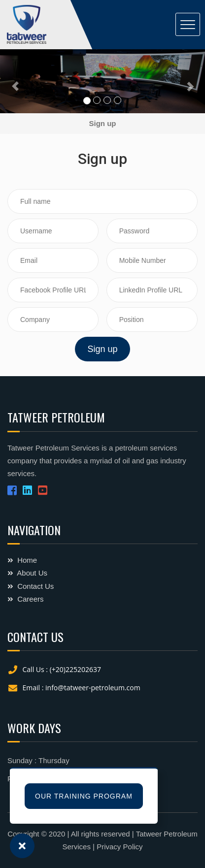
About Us (27, 573)
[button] (15, 81)
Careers (26, 599)
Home (22, 560)
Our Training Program (84, 796)
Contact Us (31, 586)
